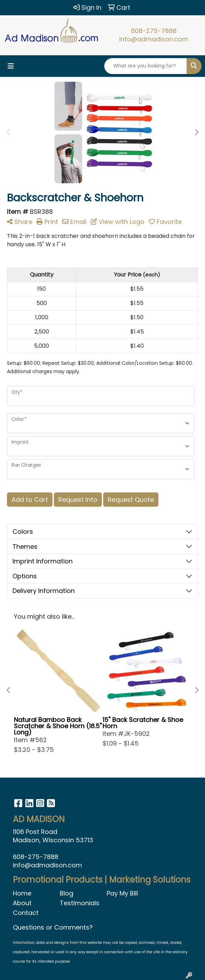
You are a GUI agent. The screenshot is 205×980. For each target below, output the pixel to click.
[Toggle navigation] (11, 66)
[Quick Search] (146, 66)
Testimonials (79, 903)
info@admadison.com (154, 39)
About (22, 903)
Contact (26, 913)
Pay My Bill (122, 893)
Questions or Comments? (53, 927)
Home (22, 893)
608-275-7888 (154, 31)
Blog (67, 893)
